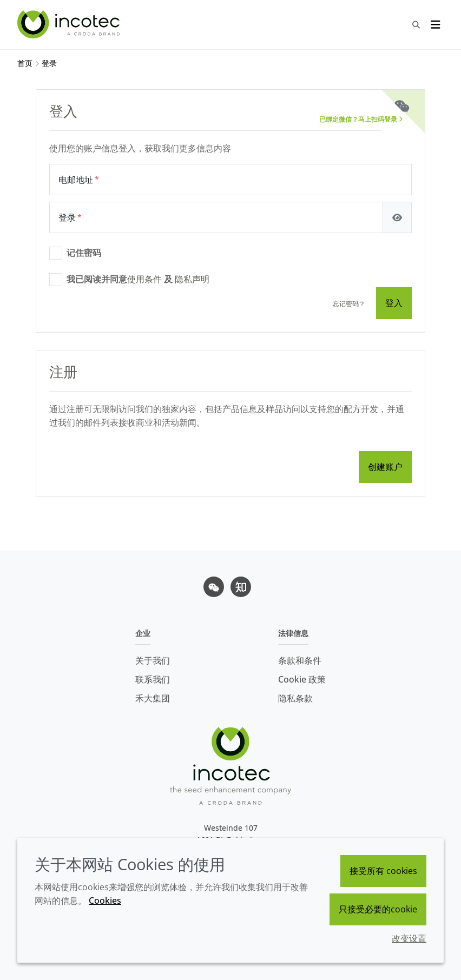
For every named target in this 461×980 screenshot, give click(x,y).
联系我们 (153, 679)
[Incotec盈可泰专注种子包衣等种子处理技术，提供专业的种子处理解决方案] (70, 24)
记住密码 (84, 253)
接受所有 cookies (383, 871)
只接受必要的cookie (378, 909)
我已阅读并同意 (138, 279)
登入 (394, 303)
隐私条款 (295, 698)
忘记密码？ (349, 304)
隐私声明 (192, 279)
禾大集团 (153, 698)
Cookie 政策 (302, 679)
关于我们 (153, 660)
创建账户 (385, 467)
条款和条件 (300, 660)
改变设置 (409, 938)
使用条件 (144, 279)
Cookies (105, 900)
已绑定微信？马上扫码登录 (361, 119)
